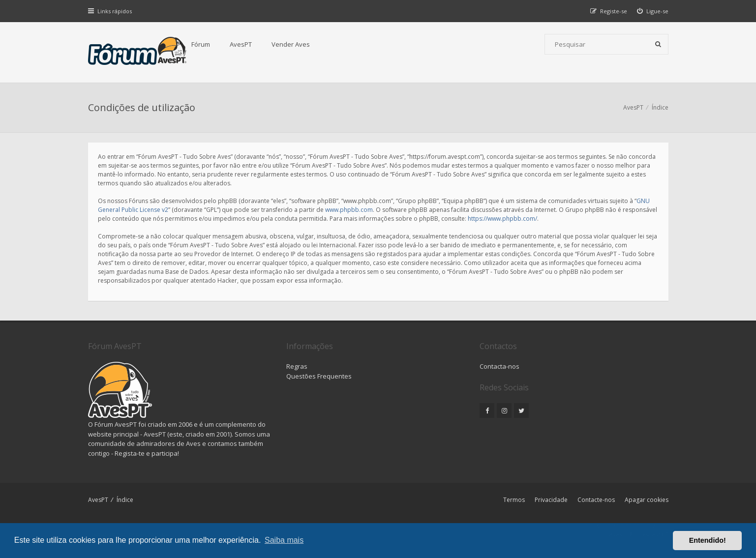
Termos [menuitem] (514, 500)
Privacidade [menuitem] (551, 500)
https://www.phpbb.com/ (502, 219)
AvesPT (241, 44)
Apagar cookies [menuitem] (647, 500)
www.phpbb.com (349, 210)
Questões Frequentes (319, 376)
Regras (297, 366)
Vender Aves (291, 44)
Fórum (201, 44)
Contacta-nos (499, 366)
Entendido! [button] (708, 540)
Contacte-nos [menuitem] (596, 500)
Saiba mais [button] (284, 540)
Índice (125, 500)
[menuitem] (653, 11)
